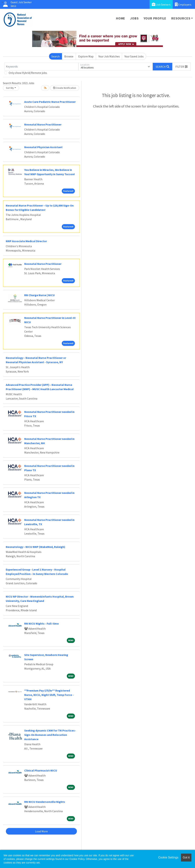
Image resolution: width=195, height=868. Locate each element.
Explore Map (86, 56)
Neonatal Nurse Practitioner (43, 124)
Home (121, 18)
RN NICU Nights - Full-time (41, 623)
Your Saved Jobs (134, 56)
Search (55, 56)
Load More (41, 831)
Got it (186, 857)
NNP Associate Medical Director (26, 241)
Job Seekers (161, 4)
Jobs (134, 18)
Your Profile (155, 18)
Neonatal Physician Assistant (43, 147)
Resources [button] (181, 18)
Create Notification (65, 88)
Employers (183, 4)
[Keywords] (41, 67)
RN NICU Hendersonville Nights (45, 802)
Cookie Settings (168, 857)
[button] (182, 67)
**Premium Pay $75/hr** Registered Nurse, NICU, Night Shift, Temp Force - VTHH (49, 695)
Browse (69, 56)
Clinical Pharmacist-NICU (41, 770)
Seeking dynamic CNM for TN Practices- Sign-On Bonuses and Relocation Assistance (50, 735)
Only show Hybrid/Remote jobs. (28, 73)
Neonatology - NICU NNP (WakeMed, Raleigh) (35, 547)
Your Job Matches (109, 56)
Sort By (10, 88)
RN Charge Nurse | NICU (40, 295)
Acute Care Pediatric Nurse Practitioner (50, 102)
